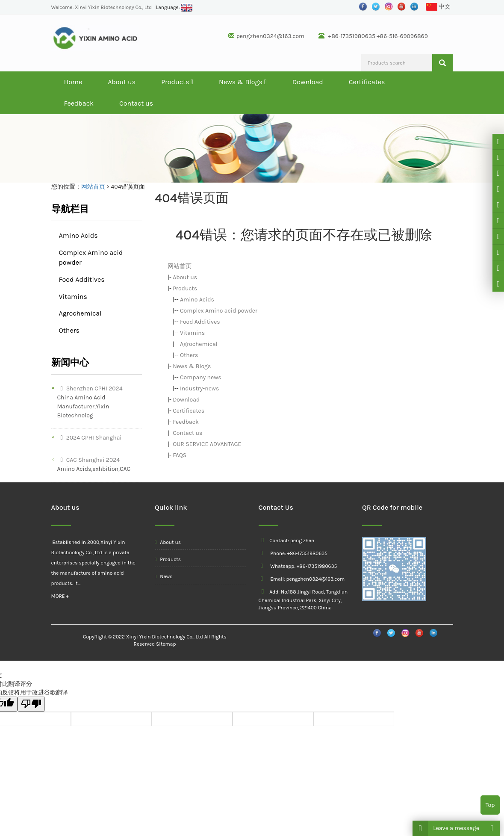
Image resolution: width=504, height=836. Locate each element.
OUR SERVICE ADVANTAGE (207, 444)
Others (189, 355)
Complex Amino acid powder (219, 311)
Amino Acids (197, 300)
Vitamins (192, 333)
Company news (201, 377)
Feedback (79, 103)
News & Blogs (243, 82)
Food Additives (200, 322)
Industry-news (199, 388)
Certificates (367, 82)
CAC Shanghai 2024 (89, 460)
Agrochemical (199, 344)
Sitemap (166, 644)
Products (177, 82)
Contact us (136, 103)
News (164, 576)
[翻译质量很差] (31, 704)
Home (73, 82)
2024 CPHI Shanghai (90, 438)
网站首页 (93, 187)
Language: (174, 7)
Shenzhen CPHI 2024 (90, 388)
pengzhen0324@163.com (270, 36)
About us (122, 82)
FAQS (180, 455)
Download (308, 82)
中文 (438, 7)
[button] (192, 82)
